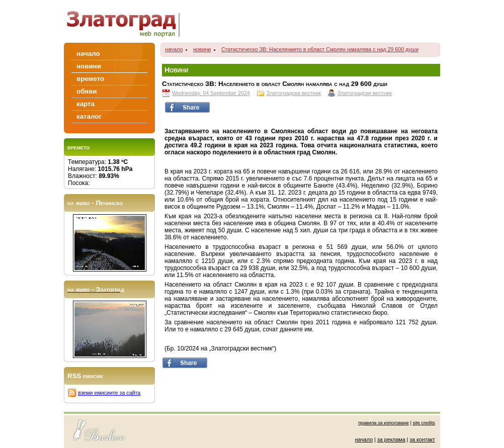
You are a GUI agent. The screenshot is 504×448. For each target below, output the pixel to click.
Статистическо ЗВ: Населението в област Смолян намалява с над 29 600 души (320, 49)
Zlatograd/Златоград (126, 21)
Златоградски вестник (294, 93)
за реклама (391, 439)
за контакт (422, 439)
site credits (424, 423)
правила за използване (384, 423)
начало (174, 49)
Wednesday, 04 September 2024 (211, 93)
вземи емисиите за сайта (109, 393)
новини (202, 49)
